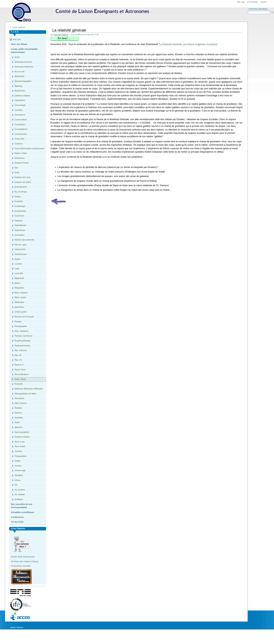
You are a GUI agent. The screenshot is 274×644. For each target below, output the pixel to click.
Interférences (20, 254)
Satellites (19, 418)
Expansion (19, 216)
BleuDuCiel (20, 91)
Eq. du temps (21, 192)
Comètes (19, 110)
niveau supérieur (19, 27)
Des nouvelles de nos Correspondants (22, 506)
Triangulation (20, 456)
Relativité (19, 384)
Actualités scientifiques (23, 512)
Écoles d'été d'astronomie (23, 557)
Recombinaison (22, 374)
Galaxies (18, 221)
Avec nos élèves (19, 44)
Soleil (17, 422)
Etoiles (18, 197)
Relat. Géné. (20, 379)
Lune (17, 269)
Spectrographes (22, 432)
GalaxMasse (20, 225)
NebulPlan (19, 307)
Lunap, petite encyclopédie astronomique (24, 51)
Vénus (17, 480)
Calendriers (20, 100)
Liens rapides (18, 528)
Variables (19, 475)
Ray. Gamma (20, 350)
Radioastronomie (22, 346)
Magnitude (19, 278)
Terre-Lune (19, 442)
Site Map (241, 2)
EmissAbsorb (21, 187)
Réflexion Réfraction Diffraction (29, 389)
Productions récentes (21, 566)
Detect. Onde (21, 153)
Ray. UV (18, 360)
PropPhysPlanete (22, 341)
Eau (16, 168)
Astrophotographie (23, 81)
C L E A (15, 32)
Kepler (17, 259)
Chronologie (20, 105)
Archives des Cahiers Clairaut (25, 561)
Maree (17, 283)
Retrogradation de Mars (25, 394)
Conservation (21, 120)
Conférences (17, 517)
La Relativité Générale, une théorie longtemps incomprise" (189, 44)
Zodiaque (19, 499)
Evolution (19, 201)
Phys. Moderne (21, 331)
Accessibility (252, 2)
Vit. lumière (20, 490)
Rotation (18, 408)
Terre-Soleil (20, 446)
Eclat (17, 172)
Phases (18, 322)
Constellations (21, 129)
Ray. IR (18, 355)
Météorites (19, 302)
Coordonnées (21, 134)
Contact (263, 2)
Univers (18, 466)
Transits (18, 451)
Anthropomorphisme (24, 67)
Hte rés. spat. (21, 245)
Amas (17, 57)
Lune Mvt (19, 273)
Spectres (19, 427)
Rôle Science (21, 403)
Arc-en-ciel (19, 72)
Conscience (20, 115)
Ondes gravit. (21, 312)
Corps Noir (19, 139)
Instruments (20, 249)
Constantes (20, 124)
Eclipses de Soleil (23, 182)
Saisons (18, 413)
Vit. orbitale (20, 494)
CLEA (82, 12)
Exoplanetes (20, 211)
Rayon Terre (20, 370)
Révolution (19, 398)
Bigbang (18, 86)
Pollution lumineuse (23, 336)
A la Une (17, 39)
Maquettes (19, 288)
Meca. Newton (21, 293)
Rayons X (19, 365)
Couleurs (19, 144)
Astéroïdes (19, 76)
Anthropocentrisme (23, 62)
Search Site (248, 10)
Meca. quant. (20, 297)
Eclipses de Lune (22, 177)
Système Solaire (22, 437)
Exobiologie (20, 206)
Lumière (18, 264)
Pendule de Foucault (24, 317)
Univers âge (20, 470)
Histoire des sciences (24, 240)
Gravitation (19, 235)
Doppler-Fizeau (21, 163)
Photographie (21, 326)
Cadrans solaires (22, 96)
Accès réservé (17, 627)
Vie (16, 485)
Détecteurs (19, 158)
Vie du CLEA (17, 522)
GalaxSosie (20, 230)
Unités (17, 461)
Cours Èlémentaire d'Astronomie (29, 148)
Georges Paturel (61, 35)
